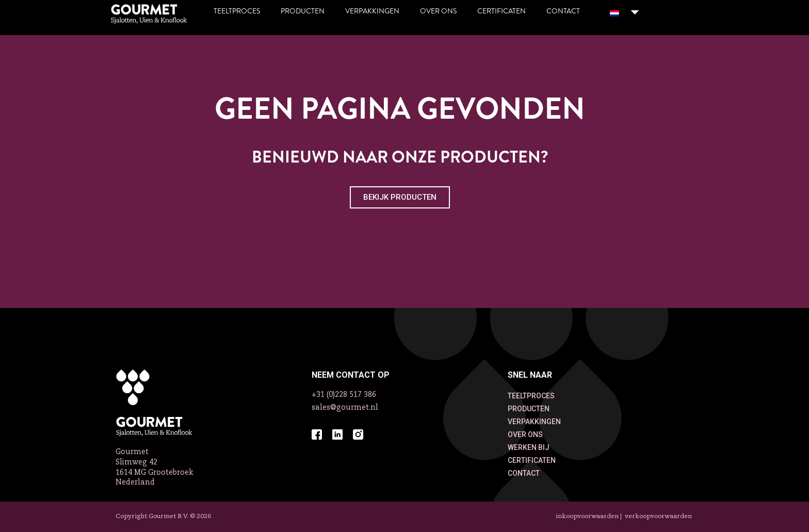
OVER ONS (525, 434)
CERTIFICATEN (532, 460)
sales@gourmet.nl (345, 408)
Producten (303, 11)
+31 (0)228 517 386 (344, 395)
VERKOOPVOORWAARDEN (658, 517)
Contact (563, 11)
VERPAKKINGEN (534, 422)
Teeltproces (237, 11)
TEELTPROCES (531, 396)
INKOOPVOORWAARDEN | (589, 517)
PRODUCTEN (529, 409)
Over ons (438, 11)
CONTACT (524, 473)
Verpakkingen (372, 11)
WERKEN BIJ (529, 447)
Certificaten (501, 11)
